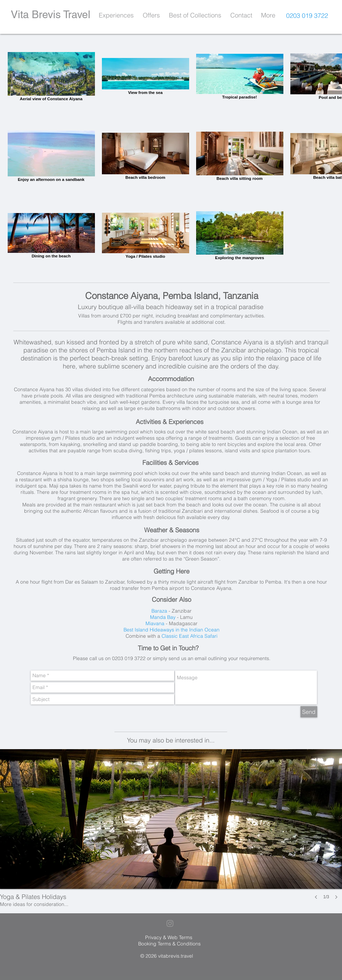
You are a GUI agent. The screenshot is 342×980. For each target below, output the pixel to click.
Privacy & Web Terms (169, 937)
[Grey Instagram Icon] (170, 923)
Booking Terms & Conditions (169, 944)
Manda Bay (163, 617)
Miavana (155, 623)
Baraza (159, 611)
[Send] (309, 712)
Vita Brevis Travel (51, 14)
